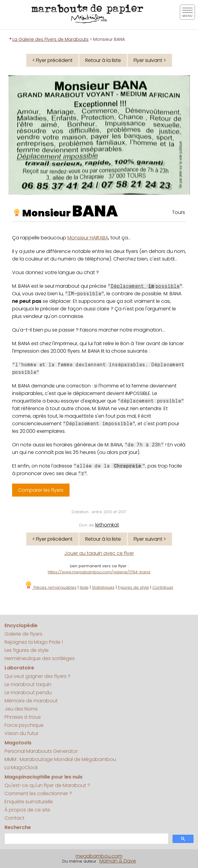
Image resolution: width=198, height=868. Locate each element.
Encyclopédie (21, 625)
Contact (15, 818)
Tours (179, 212)
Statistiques (103, 587)
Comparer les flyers (41, 490)
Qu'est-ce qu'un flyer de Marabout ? (47, 785)
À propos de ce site (27, 810)
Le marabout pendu (28, 693)
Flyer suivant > (150, 60)
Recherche (18, 827)
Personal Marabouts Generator (41, 751)
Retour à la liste (103, 60)
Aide (84, 587)
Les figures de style (27, 650)
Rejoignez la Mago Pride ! (34, 642)
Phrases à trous (23, 717)
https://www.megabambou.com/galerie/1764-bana (99, 572)
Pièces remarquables (51, 587)
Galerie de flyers (23, 634)
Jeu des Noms (21, 709)
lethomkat (107, 525)
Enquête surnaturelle (29, 802)
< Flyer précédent (52, 60)
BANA (95, 211)
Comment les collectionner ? (38, 794)
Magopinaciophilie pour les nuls (44, 777)
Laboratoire (19, 668)
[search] (86, 839)
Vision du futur (21, 733)
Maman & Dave (118, 861)
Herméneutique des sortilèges (40, 658)
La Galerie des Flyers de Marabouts (50, 39)
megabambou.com (99, 856)
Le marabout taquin (28, 684)
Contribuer (163, 587)
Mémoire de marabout (31, 701)
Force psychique (24, 725)
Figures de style (133, 587)
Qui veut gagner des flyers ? (37, 676)
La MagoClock (21, 768)
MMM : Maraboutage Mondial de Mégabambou (60, 759)
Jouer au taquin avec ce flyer (99, 553)
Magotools (18, 743)
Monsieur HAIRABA (88, 238)
